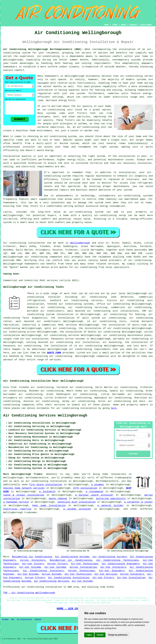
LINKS (115, 25)
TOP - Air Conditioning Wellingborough (29, 593)
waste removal (58, 499)
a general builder (111, 506)
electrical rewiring (17, 509)
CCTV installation (85, 488)
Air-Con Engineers (112, 571)
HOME (107, 25)
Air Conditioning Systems (72, 557)
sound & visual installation (24, 495)
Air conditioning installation (24, 243)
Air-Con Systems (30, 567)
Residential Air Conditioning (32, 557)
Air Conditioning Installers (43, 571)
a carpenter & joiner (138, 502)
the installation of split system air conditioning (88, 318)
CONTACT (134, 25)
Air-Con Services (106, 574)
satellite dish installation (77, 502)
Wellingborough (80, 243)
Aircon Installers (33, 560)
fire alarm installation (46, 485)
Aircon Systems (52, 574)
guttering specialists (111, 499)
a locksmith (47, 492)
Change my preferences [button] (118, 635)
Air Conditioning (24, 619)
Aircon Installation (83, 567)
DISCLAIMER (146, 25)
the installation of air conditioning (104, 328)
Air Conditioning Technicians (118, 560)
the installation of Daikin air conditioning (90, 332)
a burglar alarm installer (94, 495)
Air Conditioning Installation (69, 578)
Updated (38, 619)
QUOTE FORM (54, 353)
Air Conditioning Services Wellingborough (45, 416)
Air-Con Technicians (85, 564)
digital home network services (24, 488)
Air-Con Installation (131, 578)
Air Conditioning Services (52, 581)
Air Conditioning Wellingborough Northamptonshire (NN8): (43, 49)
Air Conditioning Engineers (121, 564)
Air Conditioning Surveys (110, 557)
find (13, 387)
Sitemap (5, 619)
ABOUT (124, 25)
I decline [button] (100, 635)
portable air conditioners (45, 311)
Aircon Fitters (57, 564)
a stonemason (95, 492)
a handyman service (16, 502)
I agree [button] (89, 635)
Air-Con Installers (113, 567)
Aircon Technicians (81, 571)
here (114, 408)
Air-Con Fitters (33, 564)
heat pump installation (49, 506)
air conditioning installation (46, 481)
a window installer (77, 509)
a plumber (98, 485)
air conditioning (140, 260)
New (13, 619)
